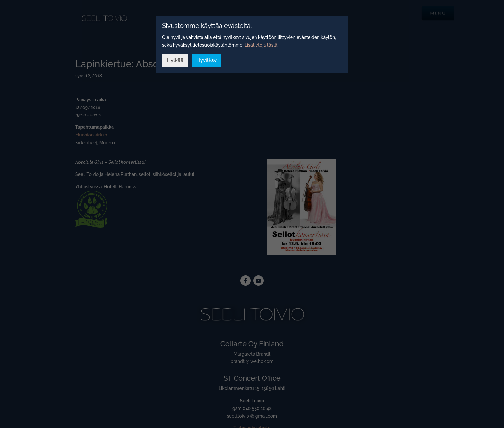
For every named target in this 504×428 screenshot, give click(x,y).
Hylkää (175, 60)
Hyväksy (207, 60)
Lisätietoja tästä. (261, 45)
